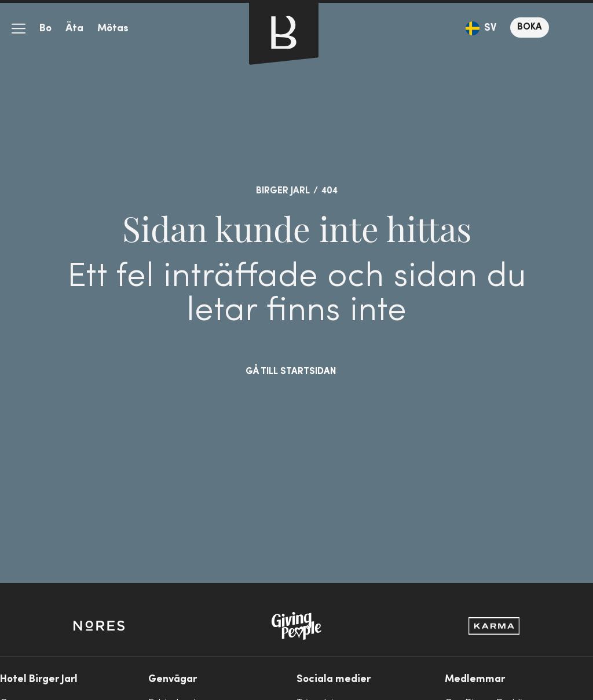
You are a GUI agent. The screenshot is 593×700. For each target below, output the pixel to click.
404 (330, 191)
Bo (45, 29)
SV (490, 28)
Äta (74, 29)
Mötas (113, 29)
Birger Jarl (283, 191)
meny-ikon (19, 29)
